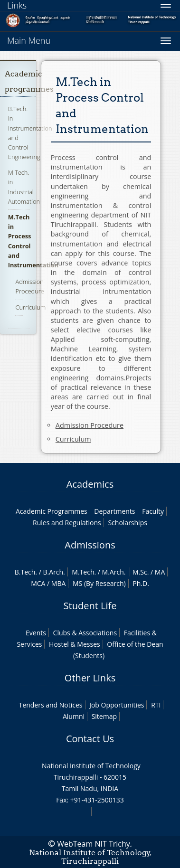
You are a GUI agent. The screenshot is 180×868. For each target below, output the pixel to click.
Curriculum (30, 307)
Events (36, 633)
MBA (59, 583)
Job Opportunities (117, 705)
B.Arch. (54, 572)
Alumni (74, 716)
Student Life (90, 606)
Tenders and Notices (51, 705)
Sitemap (104, 716)
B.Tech (25, 572)
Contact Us (90, 739)
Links (17, 5)
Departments (114, 511)
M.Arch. (114, 572)
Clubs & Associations (85, 633)
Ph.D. (141, 583)
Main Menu (29, 40)
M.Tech (83, 572)
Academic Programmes (52, 511)
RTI (156, 705)
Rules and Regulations (67, 523)
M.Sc (140, 572)
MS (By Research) (99, 583)
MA (160, 572)
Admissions (90, 545)
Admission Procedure (29, 286)
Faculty (153, 511)
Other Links (90, 678)
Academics (90, 484)
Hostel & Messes (75, 644)
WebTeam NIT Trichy (94, 844)
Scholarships (127, 523)
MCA (38, 583)
